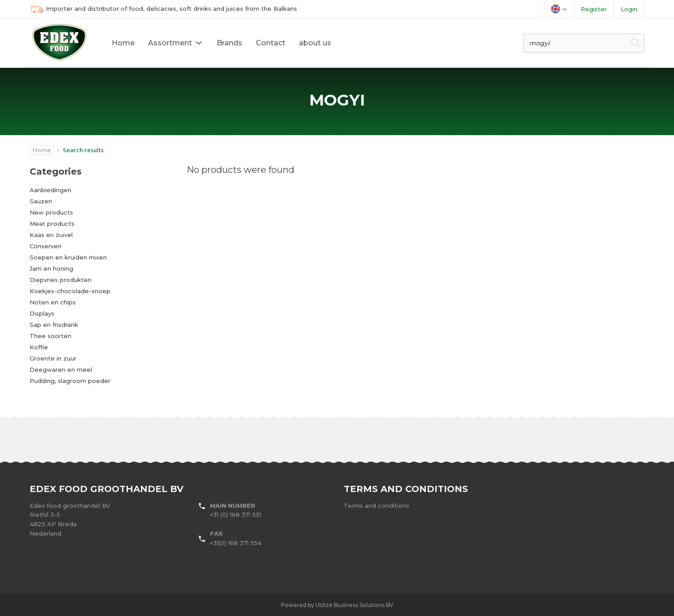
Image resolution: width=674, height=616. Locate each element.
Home (123, 43)
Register (594, 9)
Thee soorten (50, 336)
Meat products (52, 224)
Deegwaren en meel (61, 370)
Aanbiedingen (50, 190)
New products (51, 212)
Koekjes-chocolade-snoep (70, 291)
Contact (271, 43)
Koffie (39, 347)
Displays (42, 313)
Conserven (46, 246)
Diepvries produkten (61, 280)
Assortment (170, 43)
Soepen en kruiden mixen (68, 257)
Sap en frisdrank (54, 325)
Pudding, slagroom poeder (70, 381)
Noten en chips (53, 302)
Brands (230, 43)
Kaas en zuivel (51, 235)
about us (315, 43)
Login (629, 9)
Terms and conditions (376, 506)
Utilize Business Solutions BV (355, 605)
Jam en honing (51, 268)
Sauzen (41, 201)
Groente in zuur (53, 358)
